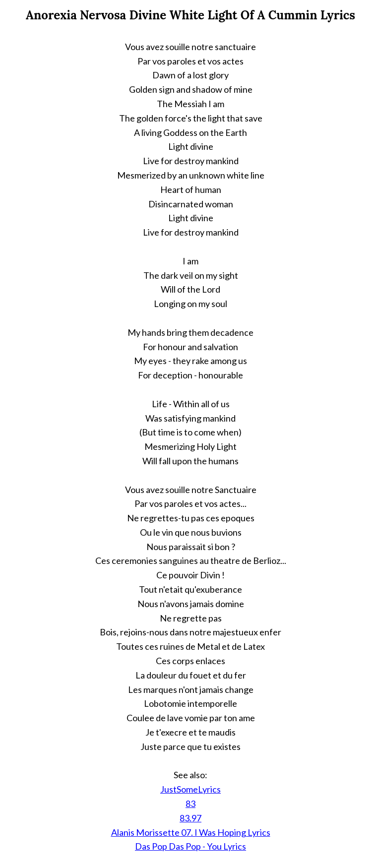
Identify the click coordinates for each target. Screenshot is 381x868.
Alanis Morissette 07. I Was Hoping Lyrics (191, 832)
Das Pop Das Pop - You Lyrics (190, 846)
